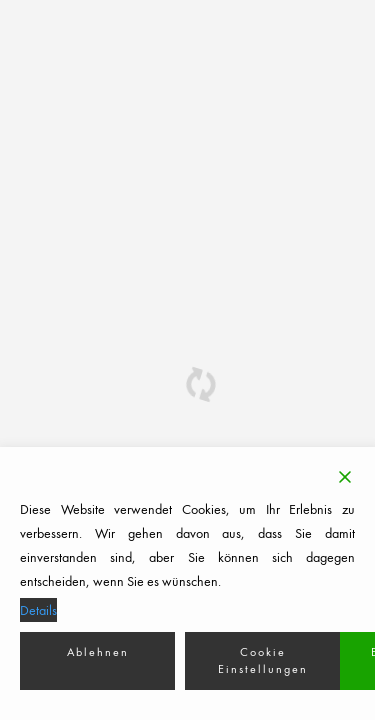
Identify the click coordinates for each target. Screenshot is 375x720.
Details (38, 610)
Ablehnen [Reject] (98, 652)
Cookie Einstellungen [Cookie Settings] (263, 660)
